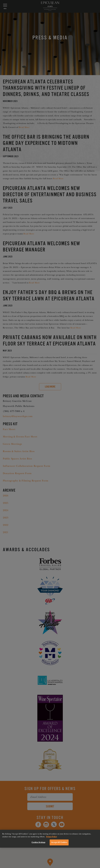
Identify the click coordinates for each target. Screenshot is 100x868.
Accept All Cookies (59, 842)
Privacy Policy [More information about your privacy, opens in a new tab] (51, 837)
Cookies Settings (38, 842)
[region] (50, 839)
